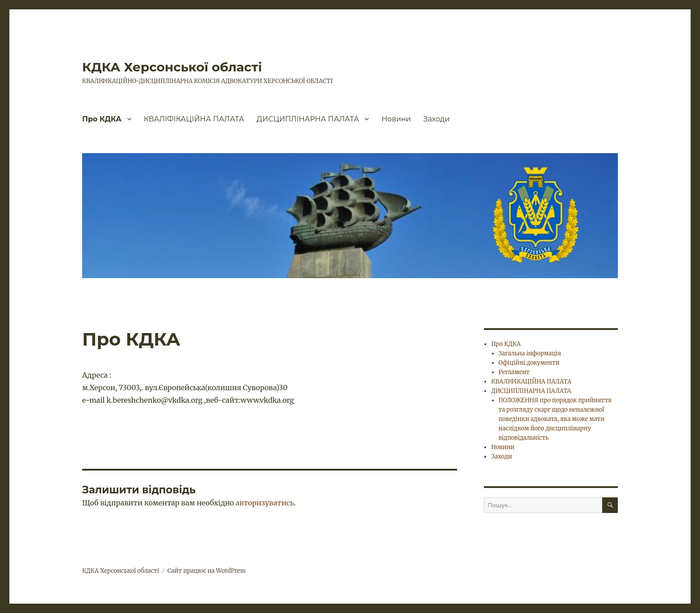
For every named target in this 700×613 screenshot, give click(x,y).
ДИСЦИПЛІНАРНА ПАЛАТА (308, 119)
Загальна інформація (530, 353)
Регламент (514, 372)
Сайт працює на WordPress (207, 571)
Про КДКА (102, 119)
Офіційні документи (529, 363)
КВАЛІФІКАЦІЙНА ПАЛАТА (194, 119)
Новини (396, 119)
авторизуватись (265, 503)
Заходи (436, 119)
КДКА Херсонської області (172, 67)
